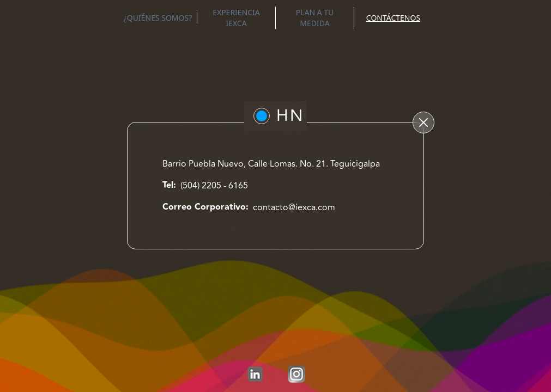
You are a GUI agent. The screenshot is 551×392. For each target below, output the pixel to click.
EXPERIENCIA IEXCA (236, 18)
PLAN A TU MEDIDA (315, 18)
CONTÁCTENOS (393, 18)
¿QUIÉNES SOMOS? (158, 18)
